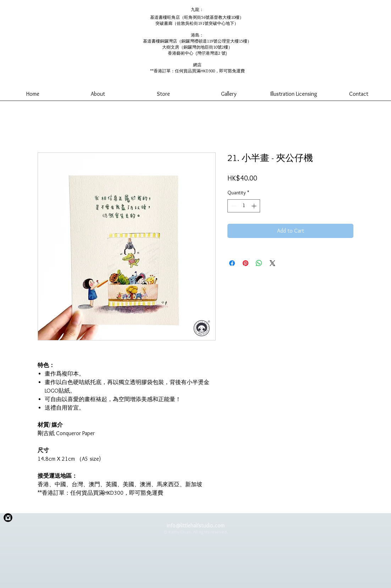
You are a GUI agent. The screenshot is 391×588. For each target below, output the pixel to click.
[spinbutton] (244, 206)
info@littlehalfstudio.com (196, 525)
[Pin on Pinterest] (246, 263)
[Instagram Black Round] (8, 518)
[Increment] (255, 206)
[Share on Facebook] (232, 263)
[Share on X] (272, 263)
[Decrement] (233, 206)
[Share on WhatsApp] (259, 263)
